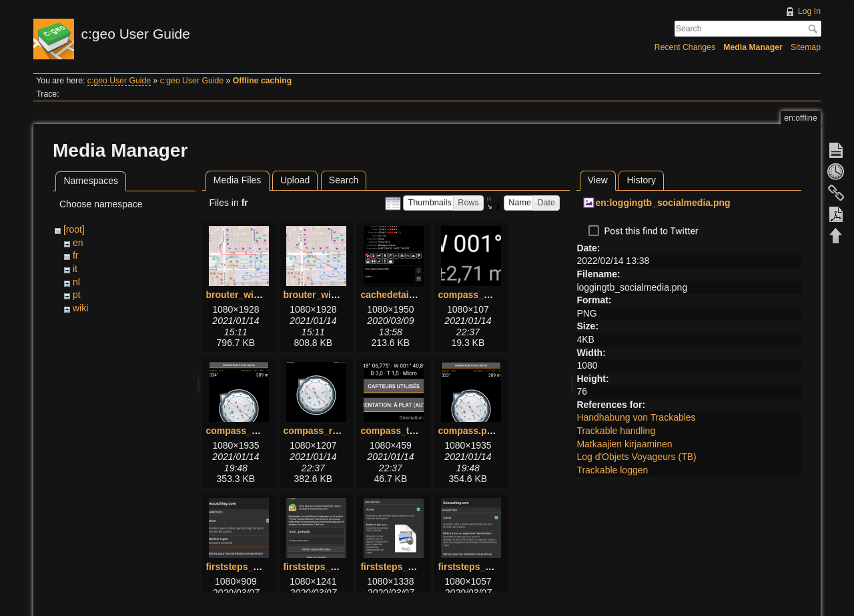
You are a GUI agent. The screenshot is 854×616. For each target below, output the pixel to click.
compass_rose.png (326, 431)
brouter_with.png (244, 295)
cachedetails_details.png (416, 295)
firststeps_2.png (319, 567)
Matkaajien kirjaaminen (624, 444)
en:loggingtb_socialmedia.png (663, 203)
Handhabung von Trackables (636, 417)
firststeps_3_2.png (479, 567)
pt (77, 295)
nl (76, 282)
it (75, 269)
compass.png (468, 431)
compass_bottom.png (486, 295)
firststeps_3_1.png (402, 567)
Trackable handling (616, 431)
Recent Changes (685, 47)
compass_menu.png (251, 431)
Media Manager (753, 47)
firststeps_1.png (242, 567)
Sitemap (806, 47)
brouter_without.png (328, 295)
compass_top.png (400, 431)
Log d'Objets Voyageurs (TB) (636, 457)
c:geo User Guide (119, 81)
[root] (74, 229)
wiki (80, 308)
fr (76, 255)
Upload (295, 180)
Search (814, 29)
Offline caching (262, 81)
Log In (809, 11)
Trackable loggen (612, 470)
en (78, 243)
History (641, 180)
